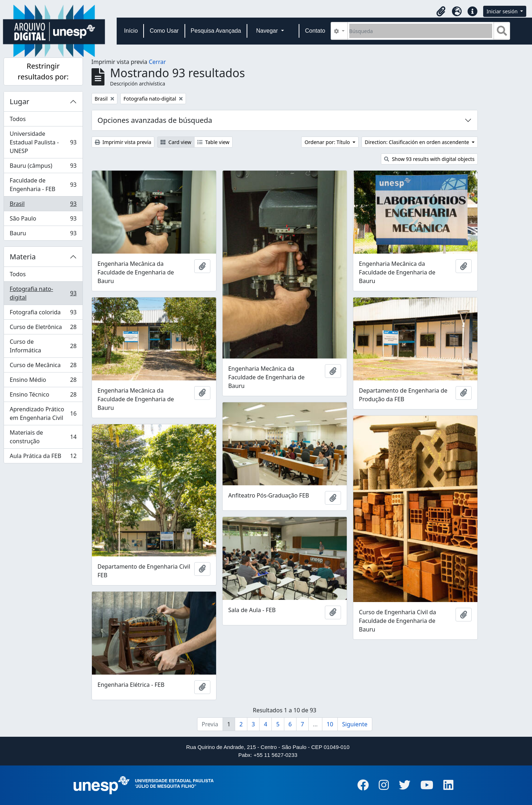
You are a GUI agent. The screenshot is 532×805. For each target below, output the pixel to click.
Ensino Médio (43, 381)
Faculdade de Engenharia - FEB (43, 185)
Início (131, 31)
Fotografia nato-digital (43, 293)
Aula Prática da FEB (43, 457)
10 (330, 724)
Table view (213, 142)
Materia (23, 257)
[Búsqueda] (421, 31)
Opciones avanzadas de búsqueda (155, 120)
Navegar (268, 31)
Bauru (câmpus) (43, 167)
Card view (176, 142)
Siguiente (355, 724)
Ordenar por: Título (328, 142)
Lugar (20, 101)
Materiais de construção (43, 437)
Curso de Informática (43, 346)
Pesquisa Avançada (216, 31)
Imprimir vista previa (123, 142)
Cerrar (157, 62)
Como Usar (164, 31)
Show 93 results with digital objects (429, 159)
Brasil (43, 205)
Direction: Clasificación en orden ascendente (417, 142)
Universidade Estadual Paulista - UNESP (43, 142)
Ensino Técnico (43, 396)
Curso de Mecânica (43, 367)
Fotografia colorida (43, 314)
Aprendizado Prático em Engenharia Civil (43, 413)
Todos (18, 119)
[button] (441, 11)
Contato (315, 31)
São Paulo (43, 220)
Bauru (43, 235)
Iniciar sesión (503, 11)
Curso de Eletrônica (43, 329)
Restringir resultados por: (43, 71)
